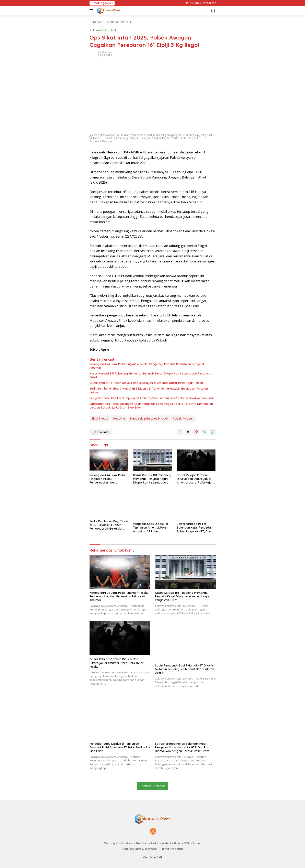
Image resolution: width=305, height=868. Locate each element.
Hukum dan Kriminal (103, 30)
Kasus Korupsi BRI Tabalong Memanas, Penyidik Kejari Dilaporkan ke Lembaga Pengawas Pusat (151, 375)
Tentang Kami (113, 843)
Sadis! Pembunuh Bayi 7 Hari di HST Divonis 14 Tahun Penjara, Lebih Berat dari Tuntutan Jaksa (149, 390)
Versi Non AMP (153, 857)
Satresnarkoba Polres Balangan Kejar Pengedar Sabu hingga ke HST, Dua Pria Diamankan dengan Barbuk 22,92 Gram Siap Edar (151, 406)
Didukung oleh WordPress (139, 849)
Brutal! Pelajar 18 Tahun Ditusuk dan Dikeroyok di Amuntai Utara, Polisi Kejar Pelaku (146, 383)
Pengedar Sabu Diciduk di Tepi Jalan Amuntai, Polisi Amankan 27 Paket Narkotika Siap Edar (152, 398)
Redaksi (142, 843)
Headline (119, 419)
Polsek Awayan (183, 419)
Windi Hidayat (106, 52)
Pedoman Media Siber (166, 843)
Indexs (198, 843)
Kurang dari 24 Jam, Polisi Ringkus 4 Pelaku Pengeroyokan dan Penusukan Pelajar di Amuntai (147, 366)
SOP (187, 843)
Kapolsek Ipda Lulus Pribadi (149, 419)
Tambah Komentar (152, 786)
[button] (92, 11)
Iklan (130, 843)
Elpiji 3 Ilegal (100, 419)
